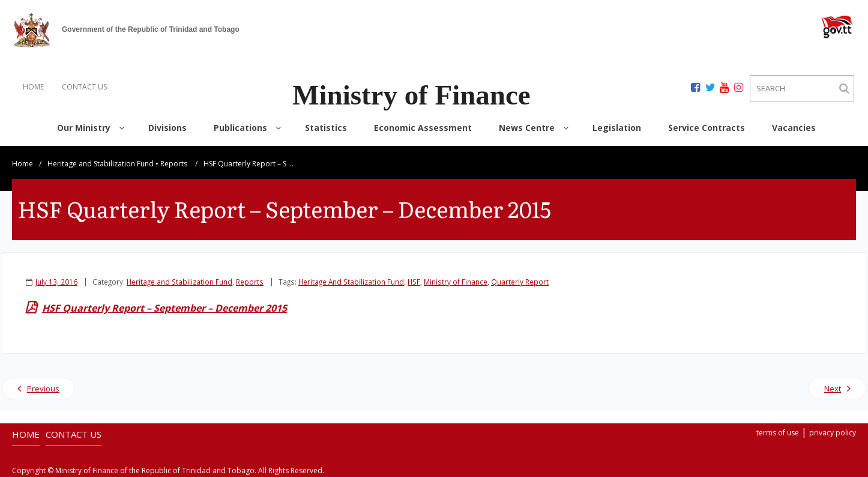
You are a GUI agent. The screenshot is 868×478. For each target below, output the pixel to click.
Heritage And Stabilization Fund (351, 283)
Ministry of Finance (456, 283)
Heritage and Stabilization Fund (101, 165)
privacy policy (833, 434)
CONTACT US (84, 87)
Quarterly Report (520, 283)
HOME (33, 87)
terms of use (778, 434)
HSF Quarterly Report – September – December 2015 (164, 309)
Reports (174, 165)
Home (23, 165)
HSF (414, 283)
